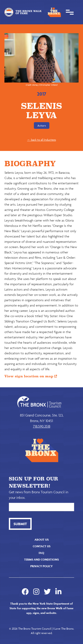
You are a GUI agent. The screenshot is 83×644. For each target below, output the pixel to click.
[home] (26, 12)
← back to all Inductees (42, 140)
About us (42, 540)
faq (41, 553)
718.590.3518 (42, 426)
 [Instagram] (36, 592)
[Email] (41, 507)
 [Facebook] (25, 592)
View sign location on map (31, 376)
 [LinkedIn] (58, 592)
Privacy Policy (41, 566)
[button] (70, 12)
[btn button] (20, 524)
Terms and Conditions (41, 560)
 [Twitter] (47, 592)
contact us (42, 546)
